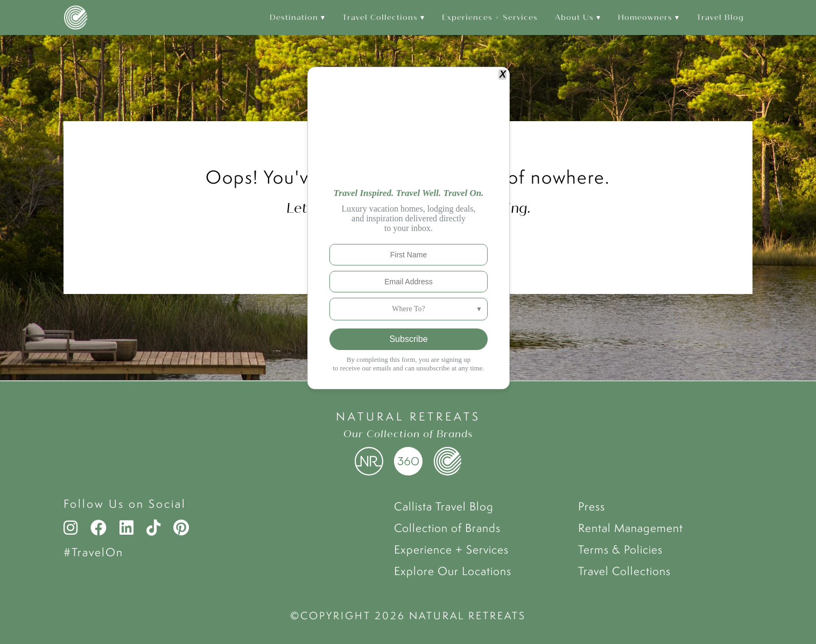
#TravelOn (93, 552)
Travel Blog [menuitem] (720, 17)
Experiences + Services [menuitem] (490, 17)
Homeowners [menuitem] (645, 17)
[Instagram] (73, 528)
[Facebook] (99, 528)
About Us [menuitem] (574, 17)
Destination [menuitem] (294, 17)
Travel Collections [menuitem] (380, 17)
